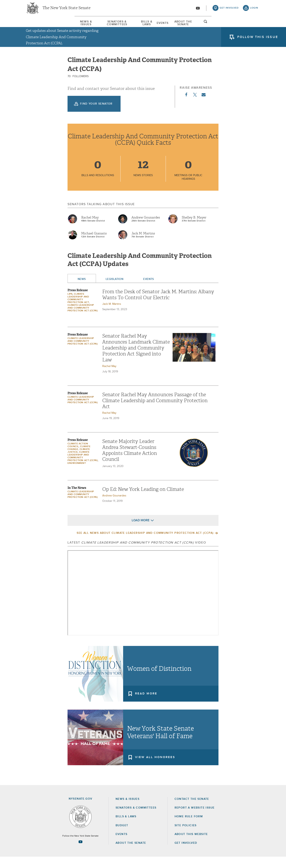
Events (180, 26)
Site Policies (186, 837)
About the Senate (131, 854)
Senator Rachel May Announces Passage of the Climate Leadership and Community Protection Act (155, 412)
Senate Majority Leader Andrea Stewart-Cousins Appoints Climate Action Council (130, 462)
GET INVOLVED (186, 854)
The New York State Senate (67, 10)
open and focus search (254, 26)
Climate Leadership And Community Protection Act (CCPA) (83, 319)
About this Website (191, 845)
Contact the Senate (192, 810)
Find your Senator (96, 115)
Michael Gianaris (94, 245)
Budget (122, 837)
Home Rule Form (189, 828)
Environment (77, 475)
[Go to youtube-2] (198, 10)
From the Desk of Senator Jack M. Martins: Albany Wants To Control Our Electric (158, 306)
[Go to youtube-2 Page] (80, 853)
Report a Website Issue (195, 819)
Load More (141, 532)
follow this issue (258, 41)
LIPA (70, 305)
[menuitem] (38, 26)
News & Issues (38, 26)
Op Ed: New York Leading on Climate (143, 501)
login (254, 10)
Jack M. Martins (143, 245)
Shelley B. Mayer (194, 229)
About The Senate (222, 26)
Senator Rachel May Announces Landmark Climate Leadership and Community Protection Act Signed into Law (136, 359)
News (82, 290)
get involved (229, 10)
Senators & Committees (91, 26)
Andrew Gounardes (146, 229)
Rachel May (90, 229)
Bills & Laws (143, 26)
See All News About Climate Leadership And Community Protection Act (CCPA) (145, 544)
